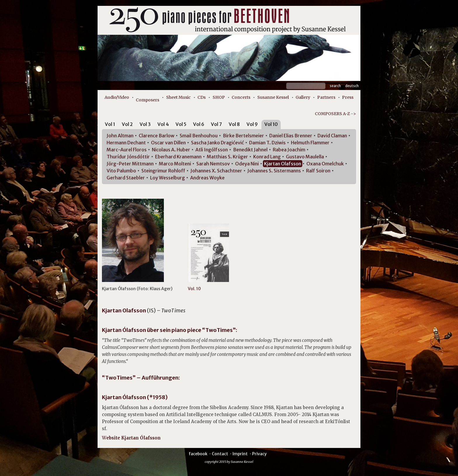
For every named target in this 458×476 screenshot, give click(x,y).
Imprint (240, 454)
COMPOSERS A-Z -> (335, 114)
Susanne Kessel (273, 97)
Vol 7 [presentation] (216, 124)
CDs (202, 97)
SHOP (219, 97)
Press (348, 97)
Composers (148, 100)
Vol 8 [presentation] (234, 124)
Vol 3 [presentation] (145, 124)
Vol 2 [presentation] (127, 124)
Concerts (241, 97)
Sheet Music (178, 97)
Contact (220, 454)
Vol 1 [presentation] (110, 124)
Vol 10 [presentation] (271, 124)
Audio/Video (117, 97)
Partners (326, 97)
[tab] (110, 125)
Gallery (303, 97)
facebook (198, 454)
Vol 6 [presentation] (199, 124)
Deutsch (352, 86)
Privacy (259, 454)
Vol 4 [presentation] (163, 124)
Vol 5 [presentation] (181, 124)
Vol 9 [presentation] (252, 124)
